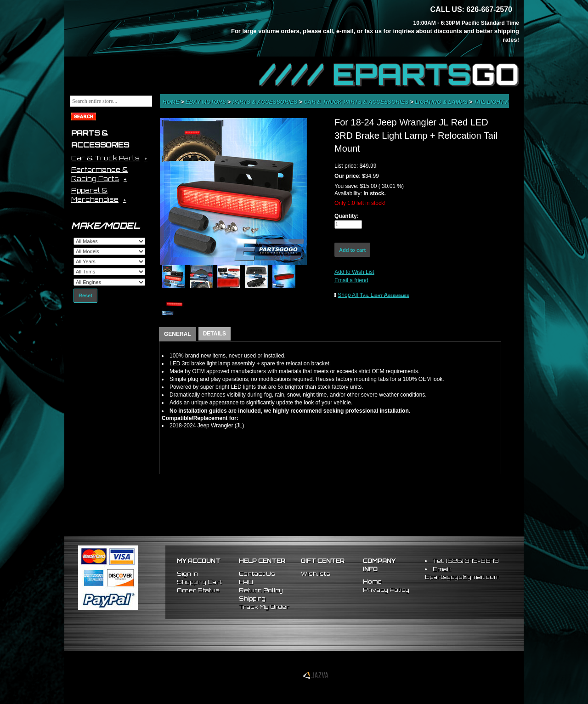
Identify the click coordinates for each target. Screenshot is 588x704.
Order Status (198, 590)
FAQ (246, 582)
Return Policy (261, 590)
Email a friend (351, 280)
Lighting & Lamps (442, 102)
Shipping (252, 599)
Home (172, 102)
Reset (85, 295)
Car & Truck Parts (105, 158)
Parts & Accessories (265, 102)
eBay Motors (206, 102)
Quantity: (347, 216)
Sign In (187, 574)
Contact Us (257, 574)
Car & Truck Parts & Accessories (357, 102)
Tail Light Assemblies (508, 102)
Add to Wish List (354, 272)
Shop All (373, 295)
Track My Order (264, 607)
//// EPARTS (389, 74)
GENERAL (178, 334)
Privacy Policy (386, 590)
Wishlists (316, 574)
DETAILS (215, 334)
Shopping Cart (199, 582)
